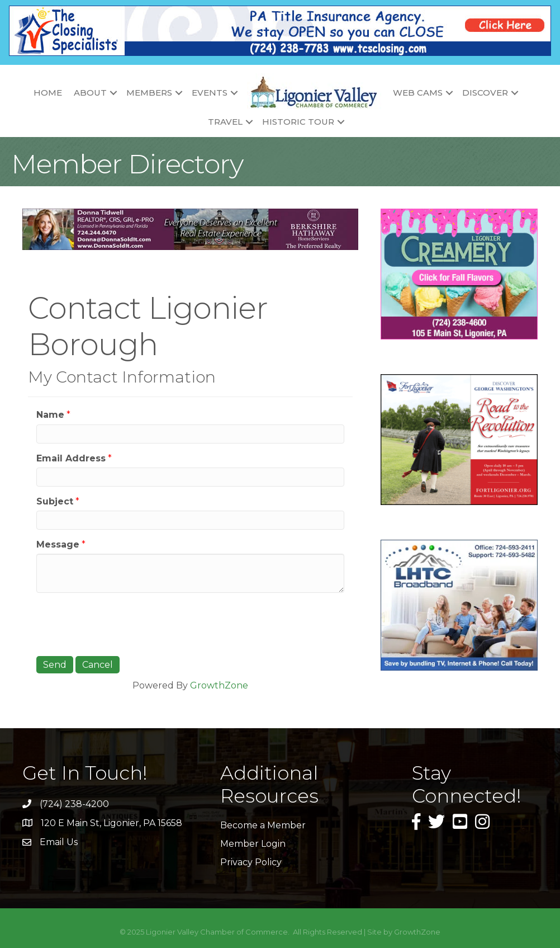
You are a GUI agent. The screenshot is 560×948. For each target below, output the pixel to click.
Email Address (71, 458)
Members (149, 93)
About (90, 93)
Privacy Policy (251, 862)
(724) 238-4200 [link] (74, 804)
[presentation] (121, 623)
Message (58, 544)
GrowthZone (219, 685)
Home (48, 93)
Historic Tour (298, 122)
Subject (55, 501)
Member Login (253, 844)
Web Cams (418, 93)
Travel (225, 122)
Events (210, 93)
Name (50, 415)
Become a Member (263, 825)
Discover (485, 93)
